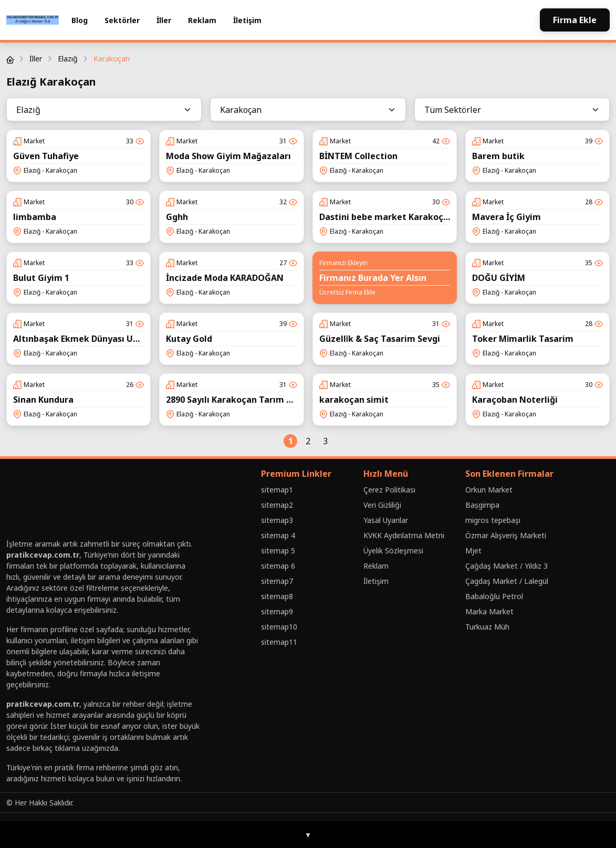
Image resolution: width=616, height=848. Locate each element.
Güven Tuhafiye (46, 156)
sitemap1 (277, 490)
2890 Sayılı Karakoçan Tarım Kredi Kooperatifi (262, 400)
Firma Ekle (575, 20)
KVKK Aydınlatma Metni (404, 535)
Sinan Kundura (43, 400)
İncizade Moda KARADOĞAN (225, 278)
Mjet (473, 551)
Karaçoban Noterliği (515, 400)
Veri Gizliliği (382, 505)
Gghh (177, 217)
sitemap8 (277, 596)
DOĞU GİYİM (499, 278)
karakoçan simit (354, 400)
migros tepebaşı (493, 520)
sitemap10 (279, 627)
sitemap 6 (278, 566)
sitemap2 (277, 505)
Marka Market (489, 611)
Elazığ (68, 59)
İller (164, 20)
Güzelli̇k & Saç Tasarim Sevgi (380, 339)
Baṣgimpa (482, 505)
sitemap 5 (278, 551)
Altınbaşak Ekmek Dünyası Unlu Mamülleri (102, 339)
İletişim (247, 20)
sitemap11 (279, 642)
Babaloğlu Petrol (494, 596)
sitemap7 (277, 581)
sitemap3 (277, 520)
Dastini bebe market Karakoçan (387, 217)
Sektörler (122, 20)
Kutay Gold (189, 339)
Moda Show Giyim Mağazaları (228, 156)
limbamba (35, 217)
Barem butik (498, 156)
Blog (80, 20)
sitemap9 (277, 611)
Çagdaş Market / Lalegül (507, 581)
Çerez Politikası (389, 490)
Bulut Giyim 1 (41, 278)
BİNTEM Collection (358, 156)
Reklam (202, 20)
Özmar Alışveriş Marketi (506, 535)
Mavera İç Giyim (507, 217)
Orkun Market (489, 490)
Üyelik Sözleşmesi (393, 551)
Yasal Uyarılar (386, 520)
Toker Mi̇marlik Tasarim (523, 339)
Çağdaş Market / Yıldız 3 (507, 566)
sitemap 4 (278, 535)
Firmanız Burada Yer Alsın (373, 278)
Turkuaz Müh (487, 627)
